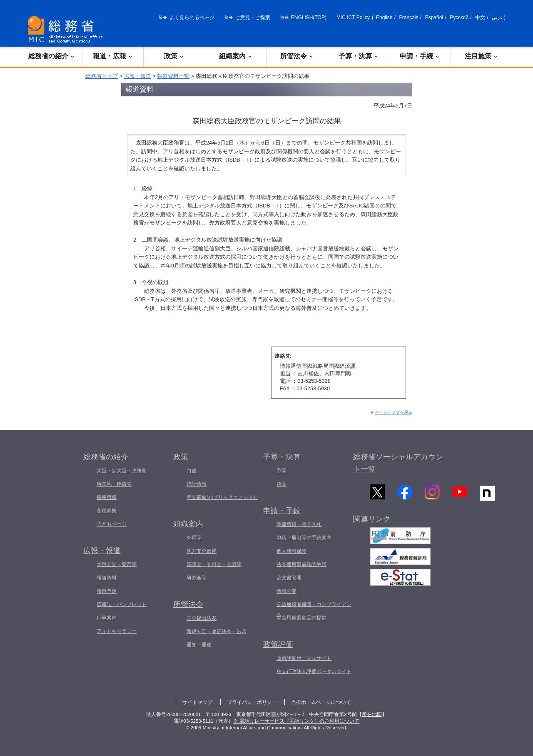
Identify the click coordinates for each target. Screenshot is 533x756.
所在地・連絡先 (114, 484)
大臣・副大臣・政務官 (122, 471)
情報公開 (286, 591)
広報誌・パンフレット (122, 604)
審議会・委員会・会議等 (214, 564)
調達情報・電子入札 (299, 524)
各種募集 (107, 511)
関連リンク (372, 522)
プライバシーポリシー (252, 702)
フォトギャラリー (117, 631)
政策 (174, 56)
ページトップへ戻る (394, 412)
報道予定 (107, 591)
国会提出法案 (202, 618)
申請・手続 (420, 56)
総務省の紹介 (52, 56)
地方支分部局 (202, 551)
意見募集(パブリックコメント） (222, 497)
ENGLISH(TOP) (309, 17)
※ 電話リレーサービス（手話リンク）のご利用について (296, 721)
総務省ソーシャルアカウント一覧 (398, 463)
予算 (281, 471)
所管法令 (297, 56)
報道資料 (107, 578)
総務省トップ (102, 76)
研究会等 (197, 578)
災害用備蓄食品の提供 (301, 618)
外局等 (194, 538)
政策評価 (278, 644)
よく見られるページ (192, 17)
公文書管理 (289, 578)
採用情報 (107, 497)
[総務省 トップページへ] (67, 29)
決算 (281, 484)
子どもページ (112, 524)
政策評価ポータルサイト (304, 658)
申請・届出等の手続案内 (304, 538)
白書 (192, 471)
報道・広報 (113, 56)
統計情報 (197, 484)
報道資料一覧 (173, 76)
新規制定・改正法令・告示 (217, 631)
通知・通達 (199, 645)
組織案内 (236, 56)
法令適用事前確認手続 (301, 564)
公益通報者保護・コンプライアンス (314, 609)
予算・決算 (359, 56)
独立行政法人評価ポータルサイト (314, 671)
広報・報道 (138, 76)
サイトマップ (197, 702)
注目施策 (481, 56)
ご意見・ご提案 (253, 17)
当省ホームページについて (321, 702)
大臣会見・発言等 (117, 564)
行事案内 (107, 618)
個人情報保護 (291, 551)
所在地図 (372, 714)
